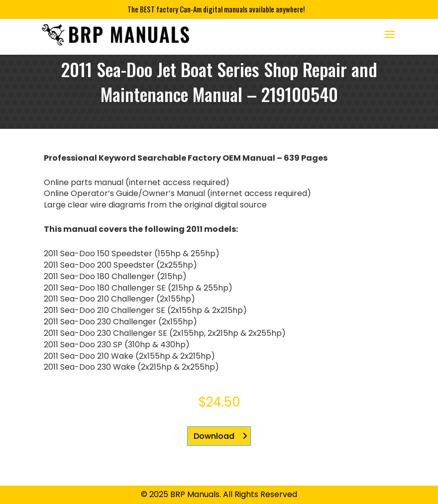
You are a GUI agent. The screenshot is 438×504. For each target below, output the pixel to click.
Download (214, 436)
